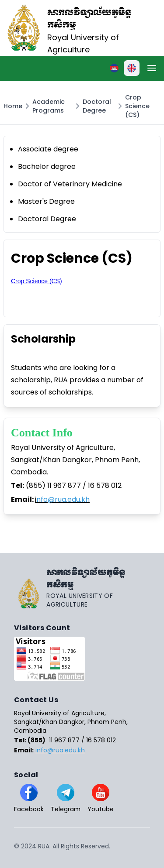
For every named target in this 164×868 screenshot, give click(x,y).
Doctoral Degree (97, 106)
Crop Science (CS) (137, 106)
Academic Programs (49, 106)
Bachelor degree (47, 166)
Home (13, 106)
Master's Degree (46, 201)
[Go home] (82, 588)
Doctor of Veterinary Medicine (70, 184)
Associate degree (48, 149)
